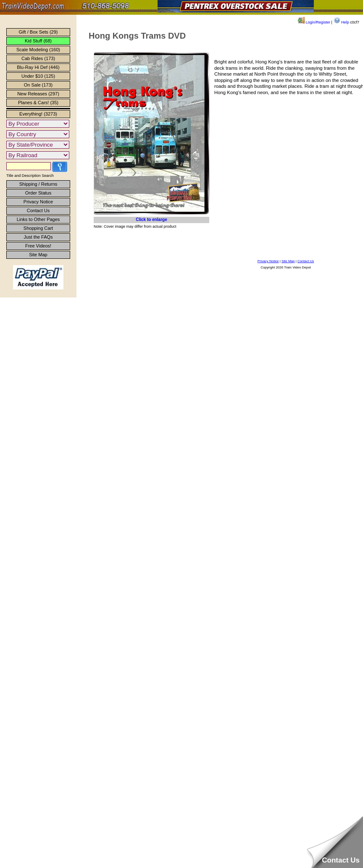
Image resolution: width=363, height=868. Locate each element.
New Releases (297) (38, 94)
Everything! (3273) (38, 114)
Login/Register (314, 22)
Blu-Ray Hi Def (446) (38, 67)
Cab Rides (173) (38, 58)
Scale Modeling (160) (38, 50)
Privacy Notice (38, 202)
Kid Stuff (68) (38, 41)
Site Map (38, 255)
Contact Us (38, 210)
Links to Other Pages (38, 219)
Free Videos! (38, 246)
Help (341, 22)
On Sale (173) (38, 85)
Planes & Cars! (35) (38, 103)
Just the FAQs (38, 237)
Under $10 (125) (38, 76)
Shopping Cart (38, 228)
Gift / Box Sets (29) (38, 32)
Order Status (38, 193)
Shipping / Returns (38, 184)
